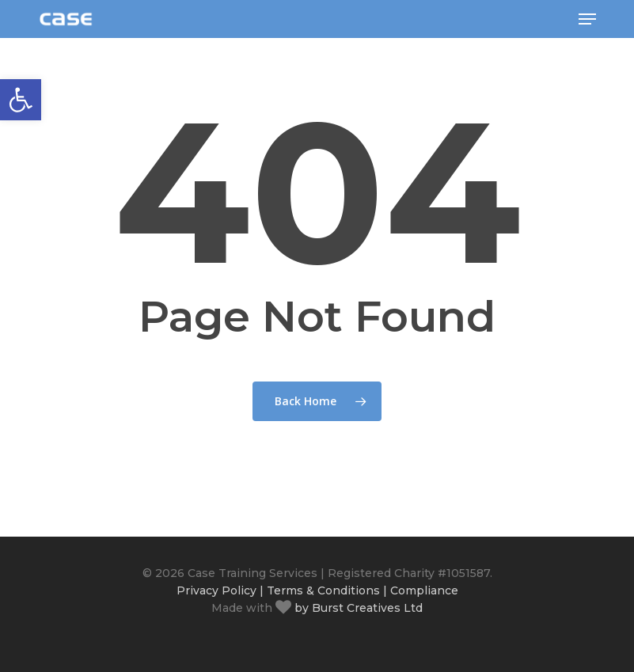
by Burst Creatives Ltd (357, 608)
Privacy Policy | (220, 590)
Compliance (424, 590)
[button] (587, 19)
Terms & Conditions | (327, 590)
